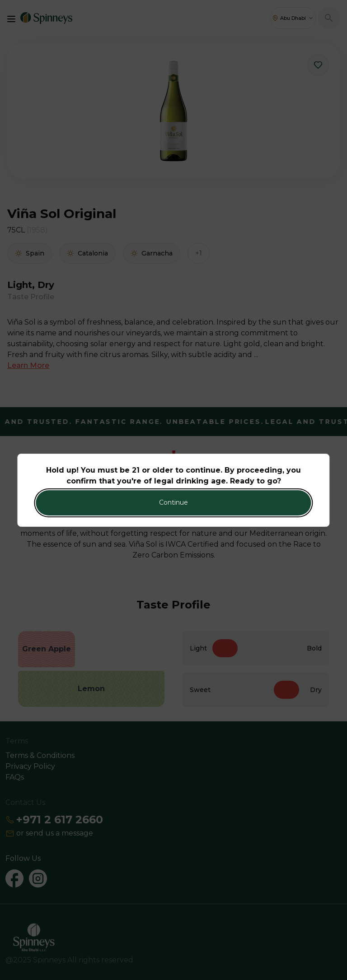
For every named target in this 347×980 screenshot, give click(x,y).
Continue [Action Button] (173, 502)
